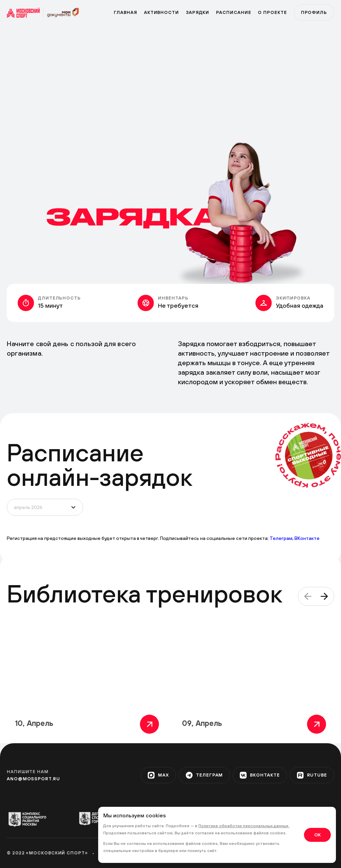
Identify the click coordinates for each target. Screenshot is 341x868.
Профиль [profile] (314, 12)
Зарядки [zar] (198, 12)
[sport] (25, 13)
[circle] (309, 456)
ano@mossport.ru (33, 779)
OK (317, 835)
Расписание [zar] (234, 12)
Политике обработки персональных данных (244, 826)
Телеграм (281, 538)
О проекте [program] (272, 12)
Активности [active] (161, 12)
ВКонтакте (307, 538)
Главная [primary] (125, 12)
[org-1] (30, 819)
